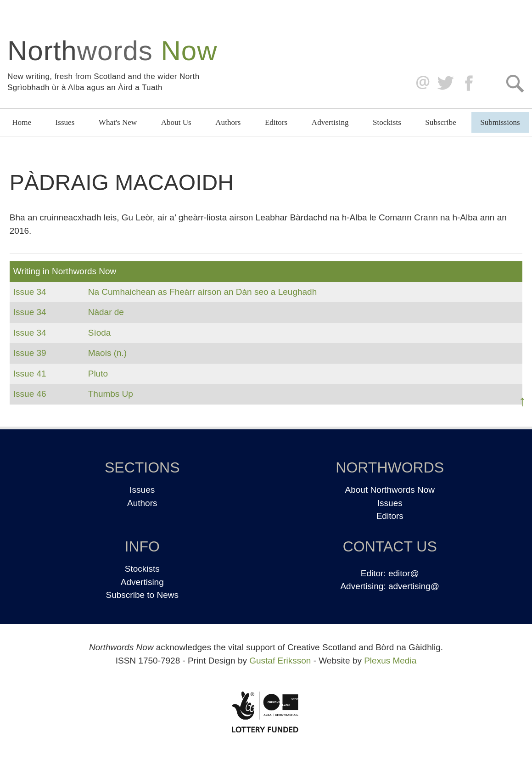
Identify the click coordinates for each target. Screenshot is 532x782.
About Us (176, 122)
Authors (228, 122)
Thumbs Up (111, 394)
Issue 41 (30, 374)
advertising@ (414, 586)
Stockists (387, 122)
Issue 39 (30, 353)
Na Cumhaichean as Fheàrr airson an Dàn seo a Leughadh (203, 292)
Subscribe (440, 122)
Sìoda (100, 333)
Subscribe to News (142, 595)
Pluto (98, 374)
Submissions (500, 122)
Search (515, 83)
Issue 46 (30, 394)
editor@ (404, 573)
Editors (276, 122)
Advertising (330, 122)
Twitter (445, 83)
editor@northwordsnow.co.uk (421, 83)
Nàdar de (106, 312)
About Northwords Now (390, 490)
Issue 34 (30, 292)
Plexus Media (390, 661)
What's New (118, 122)
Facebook (470, 83)
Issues (65, 122)
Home (22, 122)
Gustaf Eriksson (280, 661)
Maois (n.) (107, 353)
